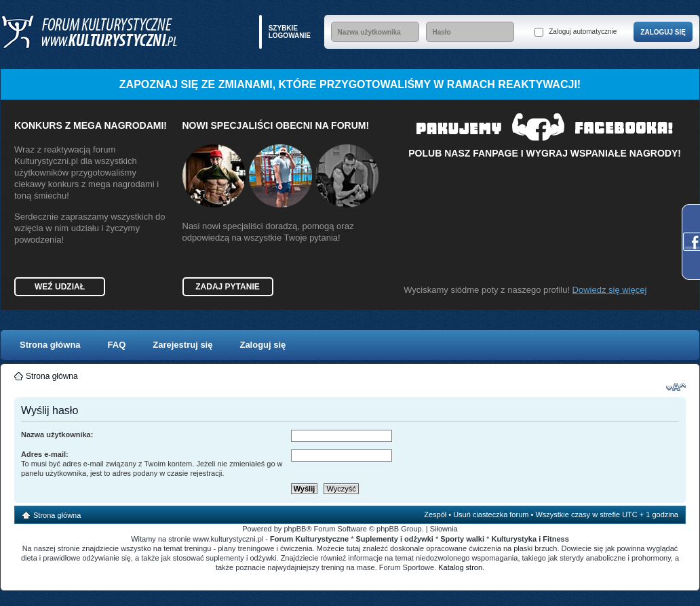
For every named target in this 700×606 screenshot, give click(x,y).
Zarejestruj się (182, 345)
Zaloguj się (262, 345)
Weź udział (60, 287)
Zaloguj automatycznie (576, 32)
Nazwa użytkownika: (57, 435)
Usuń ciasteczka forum (491, 514)
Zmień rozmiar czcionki (676, 387)
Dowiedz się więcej (610, 290)
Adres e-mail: (45, 454)
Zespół (435, 514)
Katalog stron (460, 567)
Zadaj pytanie (227, 287)
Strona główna (50, 345)
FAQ (117, 345)
